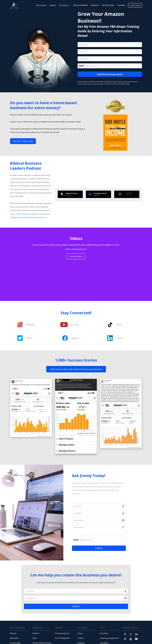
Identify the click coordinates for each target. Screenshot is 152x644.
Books (80, 634)
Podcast (81, 639)
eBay (34, 639)
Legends (53, 5)
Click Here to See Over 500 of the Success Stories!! (76, 369)
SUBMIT (99, 548)
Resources (95, 5)
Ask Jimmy (104, 634)
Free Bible (121, 5)
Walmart (36, 634)
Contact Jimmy (135, 5)
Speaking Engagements (109, 639)
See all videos (76, 257)
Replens (13, 634)
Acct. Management (62, 639)
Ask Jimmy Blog (108, 5)
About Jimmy (41, 5)
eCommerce (64, 5)
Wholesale (14, 639)
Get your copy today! (23, 141)
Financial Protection (80, 5)
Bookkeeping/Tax (62, 634)
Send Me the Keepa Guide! (110, 74)
